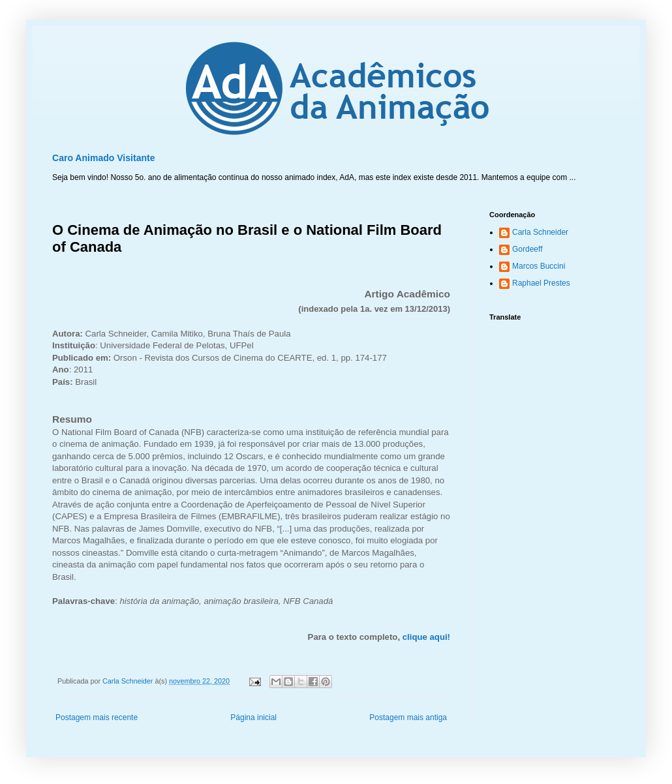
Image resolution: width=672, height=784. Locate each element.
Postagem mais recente (97, 717)
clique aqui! (426, 637)
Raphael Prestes (541, 283)
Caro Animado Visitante (104, 158)
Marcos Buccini (539, 266)
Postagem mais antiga (408, 717)
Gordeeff (527, 249)
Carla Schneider (540, 232)
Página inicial (253, 717)
